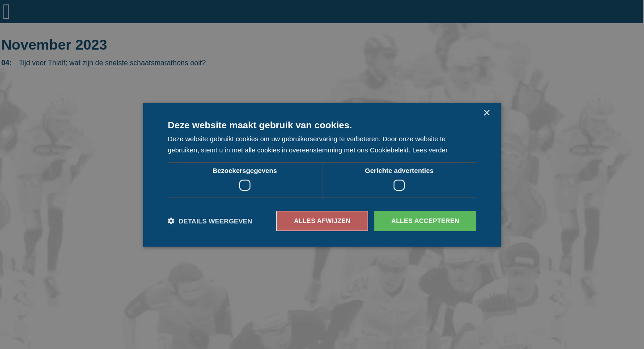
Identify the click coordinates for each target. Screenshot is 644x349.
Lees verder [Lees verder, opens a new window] (430, 150)
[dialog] (322, 174)
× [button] (486, 113)
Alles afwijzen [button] (322, 221)
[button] (210, 221)
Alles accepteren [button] (425, 221)
